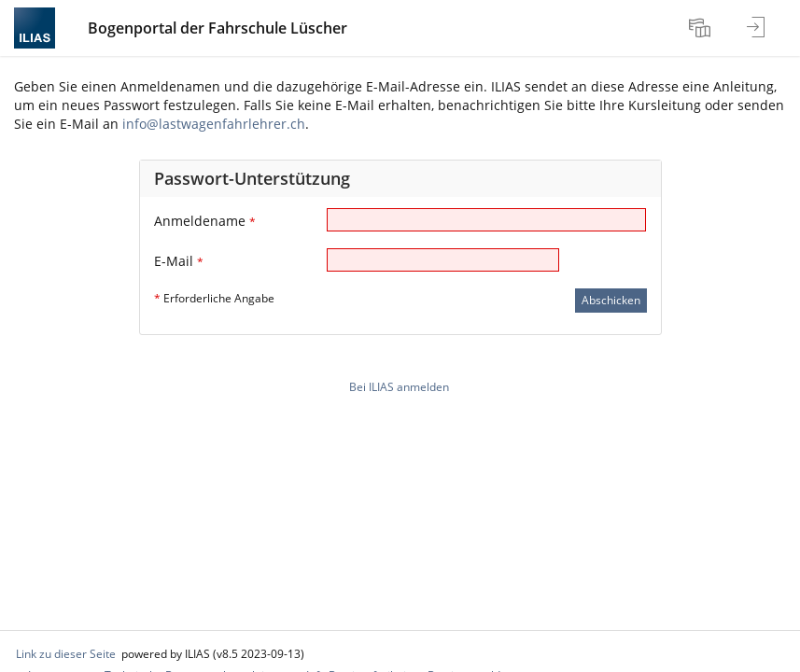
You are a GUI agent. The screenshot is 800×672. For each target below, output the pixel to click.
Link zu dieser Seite (66, 654)
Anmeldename (205, 221)
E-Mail (179, 261)
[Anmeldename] (486, 220)
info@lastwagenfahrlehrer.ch (214, 124)
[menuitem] (702, 28)
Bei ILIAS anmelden (399, 387)
